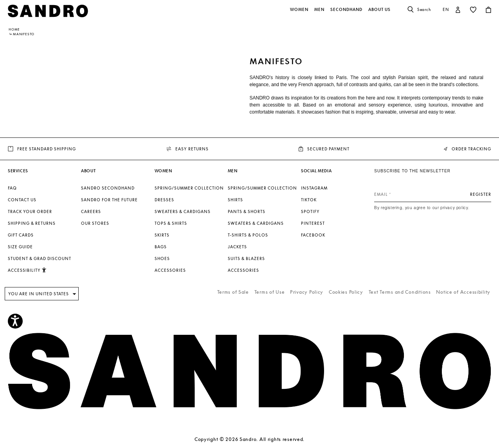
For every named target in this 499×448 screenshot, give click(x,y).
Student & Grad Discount (40, 258)
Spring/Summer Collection (189, 188)
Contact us (22, 200)
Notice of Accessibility (463, 292)
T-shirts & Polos (248, 235)
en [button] (446, 9)
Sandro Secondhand (108, 188)
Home (14, 29)
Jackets (237, 247)
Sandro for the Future (109, 200)
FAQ (12, 188)
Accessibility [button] (27, 270)
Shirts (235, 200)
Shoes (162, 258)
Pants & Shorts (247, 211)
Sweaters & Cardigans (183, 211)
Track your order (30, 211)
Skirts (162, 235)
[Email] (433, 194)
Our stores (95, 223)
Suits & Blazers (246, 258)
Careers (91, 211)
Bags (161, 247)
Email (381, 194)
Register (481, 194)
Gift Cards (21, 235)
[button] (300, 14)
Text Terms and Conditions (400, 292)
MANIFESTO (24, 34)
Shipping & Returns (32, 223)
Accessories (170, 270)
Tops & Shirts (171, 223)
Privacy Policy (307, 292)
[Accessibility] (15, 321)
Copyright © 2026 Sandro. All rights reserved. (249, 439)
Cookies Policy (346, 292)
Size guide (20, 247)
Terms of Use (270, 292)
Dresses (164, 200)
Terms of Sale (233, 292)
